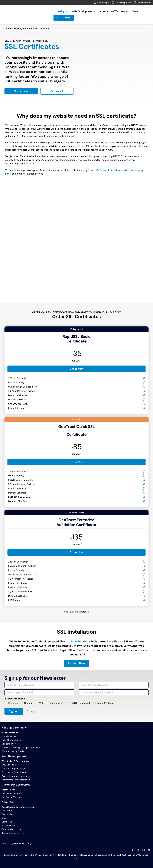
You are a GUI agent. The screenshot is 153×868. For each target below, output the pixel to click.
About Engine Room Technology (18, 807)
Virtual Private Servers (12, 740)
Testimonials (7, 814)
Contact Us (7, 822)
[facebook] (133, 850)
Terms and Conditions (12, 829)
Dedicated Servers (10, 744)
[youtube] (149, 850)
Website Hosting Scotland (14, 751)
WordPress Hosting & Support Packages (21, 748)
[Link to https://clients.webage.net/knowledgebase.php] (113, 3)
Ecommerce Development (14, 772)
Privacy (30, 711)
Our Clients (7, 811)
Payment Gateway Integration (16, 776)
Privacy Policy (8, 825)
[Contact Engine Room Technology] (57, 91)
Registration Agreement (13, 833)
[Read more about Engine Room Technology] (21, 91)
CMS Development (10, 765)
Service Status (144, 2)
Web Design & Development (16, 761)
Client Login (103, 2)
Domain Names (9, 736)
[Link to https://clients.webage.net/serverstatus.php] (135, 3)
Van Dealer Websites (12, 797)
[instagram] (143, 850)
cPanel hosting (79, 642)
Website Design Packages (14, 768)
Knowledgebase (123, 2)
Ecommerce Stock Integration (16, 780)
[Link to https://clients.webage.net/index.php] (95, 3)
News (4, 818)
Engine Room (8, 790)
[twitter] (138, 850)
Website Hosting (10, 733)
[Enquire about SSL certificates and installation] (77, 663)
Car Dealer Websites (11, 793)
